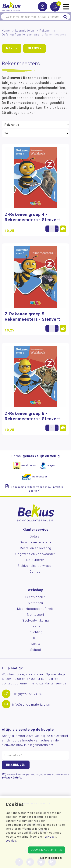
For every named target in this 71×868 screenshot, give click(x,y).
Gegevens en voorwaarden (35, 554)
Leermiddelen (25, 31)
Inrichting (35, 632)
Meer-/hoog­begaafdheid (35, 609)
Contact (35, 572)
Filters (35, 48)
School (36, 650)
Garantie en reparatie (36, 542)
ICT (35, 638)
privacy (50, 837)
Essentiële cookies (51, 858)
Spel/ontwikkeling (36, 620)
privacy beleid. (12, 778)
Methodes (35, 603)
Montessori (35, 615)
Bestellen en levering (36, 548)
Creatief (35, 626)
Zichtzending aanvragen (35, 566)
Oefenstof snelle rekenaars (21, 35)
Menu (12, 48)
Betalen (36, 536)
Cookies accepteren (47, 850)
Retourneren (35, 560)
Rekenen (46, 31)
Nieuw (36, 644)
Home (6, 31)
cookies (11, 841)
